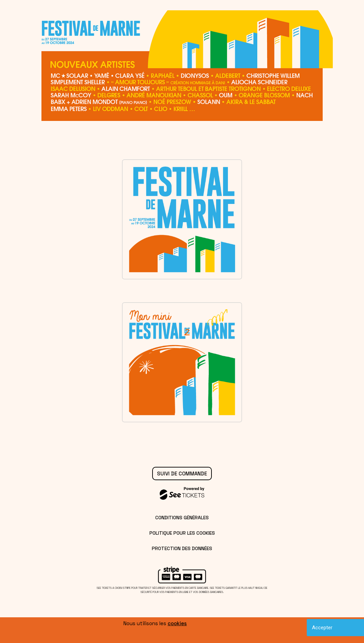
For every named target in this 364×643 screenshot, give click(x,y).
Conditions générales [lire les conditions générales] (182, 518)
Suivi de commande (182, 474)
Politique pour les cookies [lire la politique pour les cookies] (182, 533)
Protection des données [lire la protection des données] (182, 548)
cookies (177, 623)
